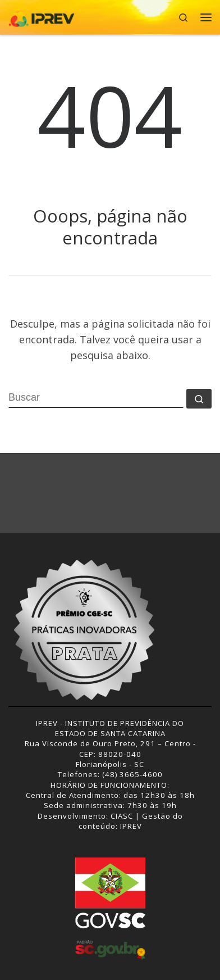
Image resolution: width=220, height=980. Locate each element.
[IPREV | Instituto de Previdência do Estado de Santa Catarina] (42, 16)
